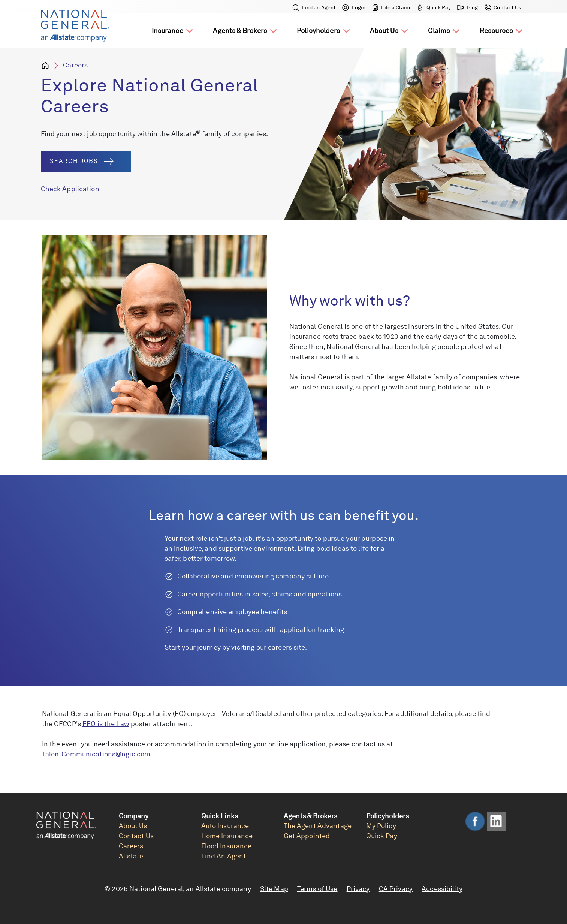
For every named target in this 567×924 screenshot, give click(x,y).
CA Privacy (396, 889)
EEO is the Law (106, 724)
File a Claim (391, 7)
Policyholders (318, 31)
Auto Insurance (225, 826)
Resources (496, 31)
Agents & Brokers (240, 31)
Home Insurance (227, 836)
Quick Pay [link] (382, 836)
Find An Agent (224, 856)
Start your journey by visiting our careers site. (236, 647)
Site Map (274, 889)
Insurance (168, 31)
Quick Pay (434, 7)
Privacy (358, 889)
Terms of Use (317, 889)
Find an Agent (315, 7)
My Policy (381, 826)
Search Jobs (82, 161)
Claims (439, 31)
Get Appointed (307, 836)
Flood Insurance (227, 846)
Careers (75, 65)
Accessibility (442, 889)
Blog (468, 7)
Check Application (70, 189)
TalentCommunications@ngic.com (96, 754)
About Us (384, 31)
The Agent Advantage (318, 826)
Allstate (131, 856)
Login (354, 7)
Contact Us (502, 7)
